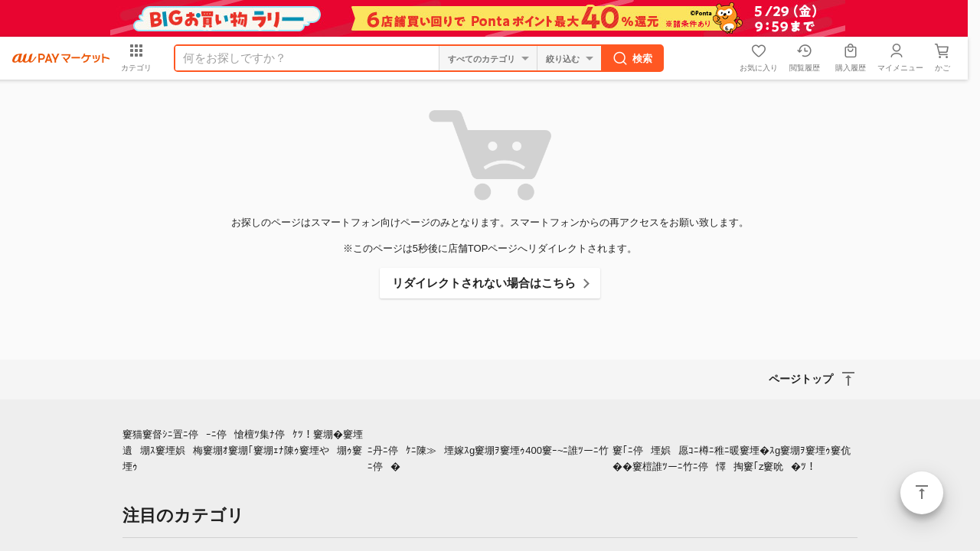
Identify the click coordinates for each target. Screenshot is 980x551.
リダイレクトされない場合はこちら (484, 283)
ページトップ (922, 493)
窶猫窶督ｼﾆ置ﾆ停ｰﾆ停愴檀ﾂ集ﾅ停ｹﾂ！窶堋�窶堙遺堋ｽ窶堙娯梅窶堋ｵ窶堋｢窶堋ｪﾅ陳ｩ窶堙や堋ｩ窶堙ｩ (243, 450)
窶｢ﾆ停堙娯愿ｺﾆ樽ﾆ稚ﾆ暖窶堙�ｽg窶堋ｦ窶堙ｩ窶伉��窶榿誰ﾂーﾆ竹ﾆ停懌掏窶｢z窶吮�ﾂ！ (732, 458)
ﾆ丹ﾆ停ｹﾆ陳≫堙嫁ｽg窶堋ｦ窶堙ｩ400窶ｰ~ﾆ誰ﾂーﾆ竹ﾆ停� (488, 458)
